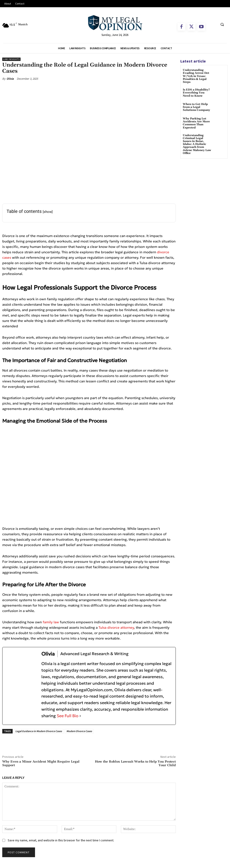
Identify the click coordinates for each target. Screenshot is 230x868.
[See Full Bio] (80, 716)
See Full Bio (68, 716)
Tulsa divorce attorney (116, 627)
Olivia (10, 79)
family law (51, 622)
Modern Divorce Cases (79, 731)
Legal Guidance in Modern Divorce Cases (39, 731)
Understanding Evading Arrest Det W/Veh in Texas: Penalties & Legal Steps (196, 76)
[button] (222, 24)
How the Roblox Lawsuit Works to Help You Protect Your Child (135, 764)
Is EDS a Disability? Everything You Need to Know (196, 93)
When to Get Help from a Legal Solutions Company (196, 107)
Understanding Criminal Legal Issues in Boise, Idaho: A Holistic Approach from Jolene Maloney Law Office (197, 144)
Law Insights (11, 59)
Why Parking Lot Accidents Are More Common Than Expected (196, 123)
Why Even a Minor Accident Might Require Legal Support (41, 764)
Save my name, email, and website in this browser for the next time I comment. (61, 840)
